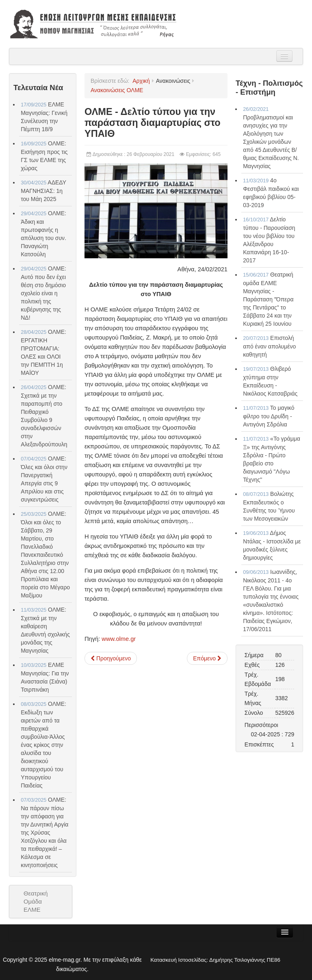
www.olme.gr (119, 639)
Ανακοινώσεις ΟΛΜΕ (117, 90)
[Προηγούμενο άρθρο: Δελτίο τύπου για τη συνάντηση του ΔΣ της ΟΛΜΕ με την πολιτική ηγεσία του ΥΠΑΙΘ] (111, 658)
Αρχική (141, 81)
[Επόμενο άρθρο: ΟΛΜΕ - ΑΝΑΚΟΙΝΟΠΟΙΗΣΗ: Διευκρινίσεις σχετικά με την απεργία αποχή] (207, 658)
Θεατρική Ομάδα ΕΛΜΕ (36, 902)
